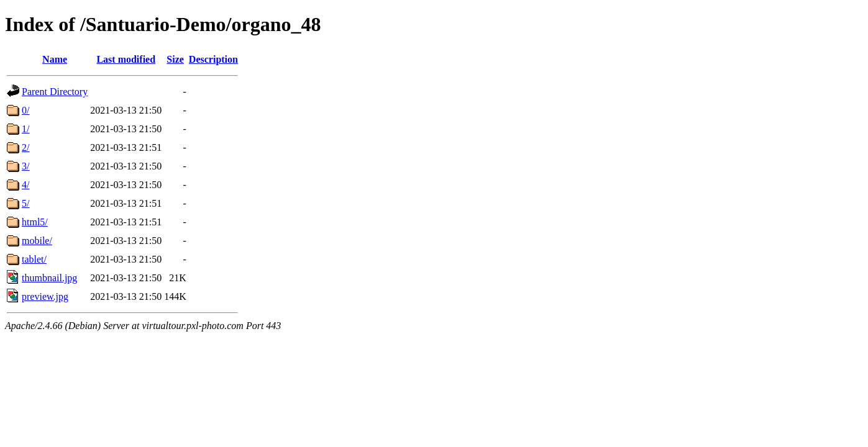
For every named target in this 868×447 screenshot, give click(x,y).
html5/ (35, 222)
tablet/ (34, 259)
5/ (25, 203)
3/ (25, 166)
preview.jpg (45, 296)
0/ (25, 110)
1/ (25, 129)
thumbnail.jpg (49, 278)
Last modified (126, 59)
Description (213, 59)
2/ (25, 147)
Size (175, 59)
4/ (25, 185)
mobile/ (37, 241)
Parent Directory (55, 92)
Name (55, 59)
